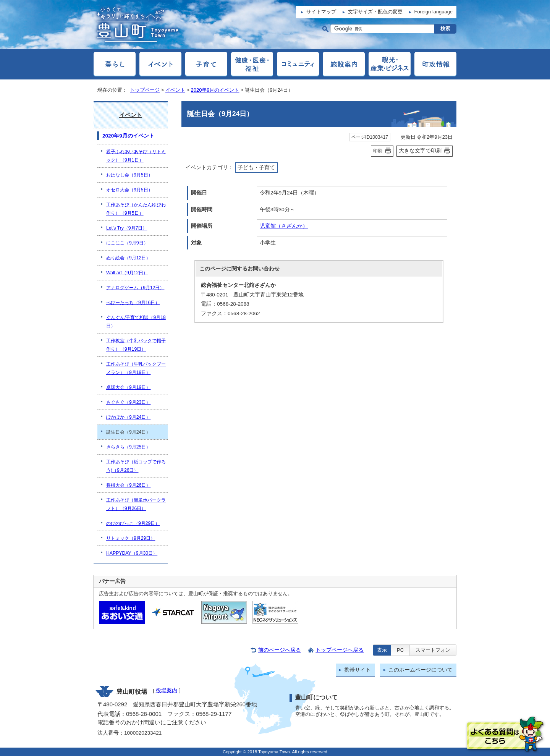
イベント (175, 90)
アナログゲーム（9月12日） (135, 288)
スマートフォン (433, 650)
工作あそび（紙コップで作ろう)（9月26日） (136, 466)
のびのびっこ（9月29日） (133, 523)
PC (400, 650)
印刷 (378, 151)
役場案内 (167, 690)
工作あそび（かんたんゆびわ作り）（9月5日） (136, 209)
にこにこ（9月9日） (127, 243)
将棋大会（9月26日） (128, 485)
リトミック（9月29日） (131, 538)
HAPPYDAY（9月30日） (132, 553)
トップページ (145, 90)
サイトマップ (321, 12)
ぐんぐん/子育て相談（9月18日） (136, 322)
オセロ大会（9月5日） (129, 190)
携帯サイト (357, 670)
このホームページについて (421, 670)
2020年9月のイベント (215, 90)
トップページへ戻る (340, 650)
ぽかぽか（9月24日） (128, 417)
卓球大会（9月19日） (128, 387)
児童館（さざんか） (284, 226)
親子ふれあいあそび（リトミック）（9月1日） (136, 156)
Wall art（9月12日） (127, 273)
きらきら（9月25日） (128, 447)
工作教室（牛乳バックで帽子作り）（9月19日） (136, 345)
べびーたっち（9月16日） (133, 303)
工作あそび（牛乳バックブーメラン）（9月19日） (136, 368)
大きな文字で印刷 (420, 151)
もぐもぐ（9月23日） (128, 402)
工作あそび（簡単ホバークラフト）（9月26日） (136, 504)
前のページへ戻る (280, 650)
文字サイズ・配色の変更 (375, 12)
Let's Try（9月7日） (127, 228)
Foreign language (434, 12)
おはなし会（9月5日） (129, 175)
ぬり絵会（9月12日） (128, 258)
